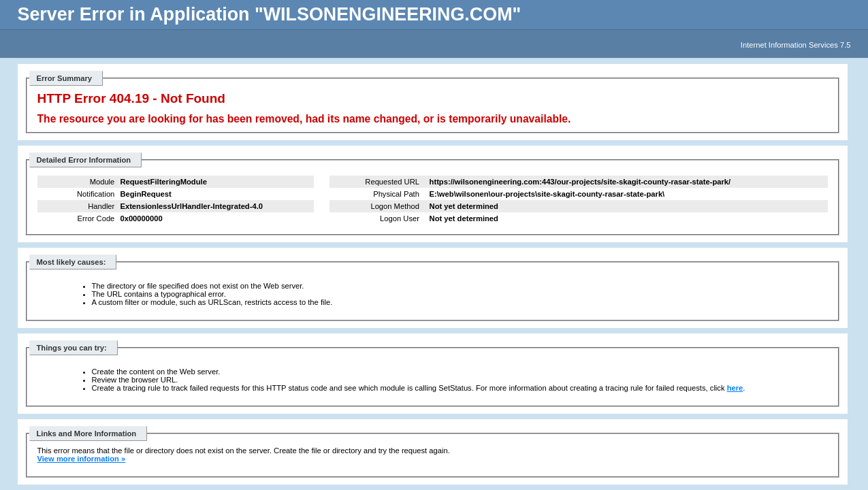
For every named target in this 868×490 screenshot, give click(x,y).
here (735, 388)
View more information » (82, 459)
